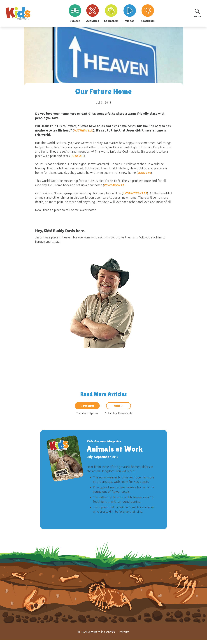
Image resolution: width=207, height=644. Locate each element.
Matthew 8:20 (83, 130)
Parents (124, 636)
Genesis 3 (78, 156)
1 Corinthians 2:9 (135, 193)
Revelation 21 (114, 185)
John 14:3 (144, 173)
